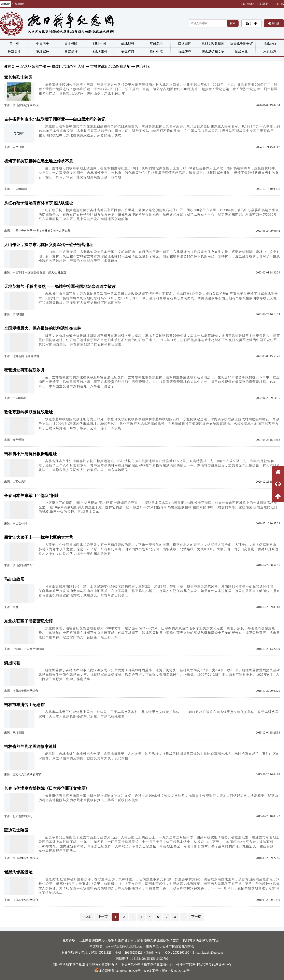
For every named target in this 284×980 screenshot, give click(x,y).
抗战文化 (241, 52)
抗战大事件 (99, 52)
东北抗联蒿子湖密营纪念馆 (28, 621)
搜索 (233, 23)
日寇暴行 (71, 52)
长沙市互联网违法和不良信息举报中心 (204, 965)
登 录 (275, 23)
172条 (87, 917)
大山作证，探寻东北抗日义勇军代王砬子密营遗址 (49, 245)
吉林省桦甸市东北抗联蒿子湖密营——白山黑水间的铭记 (55, 119)
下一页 (196, 917)
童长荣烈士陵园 (18, 77)
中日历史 (43, 44)
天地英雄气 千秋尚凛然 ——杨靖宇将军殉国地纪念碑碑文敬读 (60, 286)
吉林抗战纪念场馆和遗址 (110, 66)
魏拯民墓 (12, 663)
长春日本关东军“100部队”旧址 (31, 496)
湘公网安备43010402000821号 (117, 971)
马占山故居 (14, 579)
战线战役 (128, 44)
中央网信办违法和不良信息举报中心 (147, 965)
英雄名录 (156, 44)
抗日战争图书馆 (241, 44)
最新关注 (14, 52)
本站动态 (270, 52)
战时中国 (99, 44)
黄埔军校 (43, 52)
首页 (11, 66)
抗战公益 (270, 44)
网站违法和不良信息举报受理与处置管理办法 (85, 965)
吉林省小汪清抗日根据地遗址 (30, 454)
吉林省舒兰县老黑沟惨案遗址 (30, 747)
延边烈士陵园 (16, 830)
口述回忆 (185, 44)
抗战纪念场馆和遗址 (68, 66)
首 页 (14, 44)
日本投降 (71, 44)
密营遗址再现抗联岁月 (24, 370)
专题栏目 (128, 52)
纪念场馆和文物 (213, 52)
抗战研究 (185, 52)
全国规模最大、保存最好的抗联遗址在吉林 (43, 328)
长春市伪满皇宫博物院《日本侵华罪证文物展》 (47, 788)
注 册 (253, 24)
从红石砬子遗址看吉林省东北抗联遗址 (39, 203)
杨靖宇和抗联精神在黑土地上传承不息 (39, 161)
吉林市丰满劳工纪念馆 (24, 705)
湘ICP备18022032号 (176, 971)
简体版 (6, 4)
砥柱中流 (156, 52)
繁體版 (20, 4)
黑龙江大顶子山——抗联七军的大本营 (39, 537)
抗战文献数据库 (213, 44)
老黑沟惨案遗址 (18, 872)
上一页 (103, 917)
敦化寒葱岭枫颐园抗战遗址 (28, 412)
